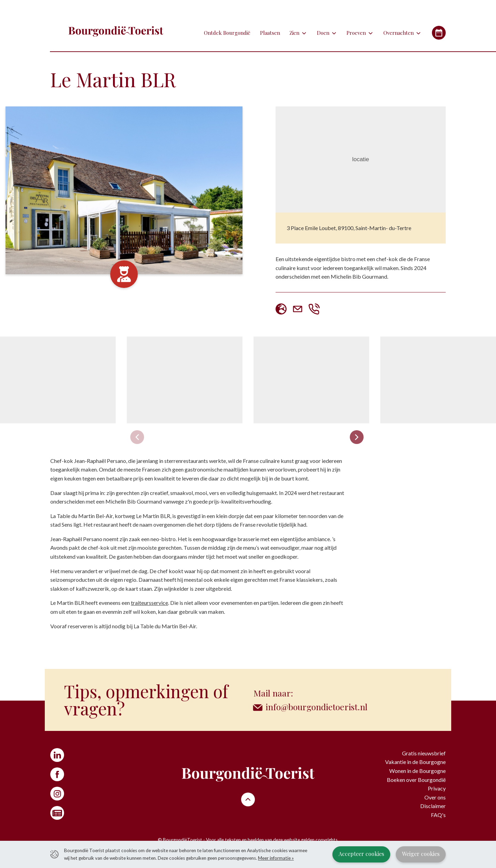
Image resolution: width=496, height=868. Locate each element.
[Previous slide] (137, 437)
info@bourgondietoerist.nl (318, 707)
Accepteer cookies (361, 854)
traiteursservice (149, 603)
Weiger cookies (421, 854)
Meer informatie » (276, 858)
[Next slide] (356, 437)
